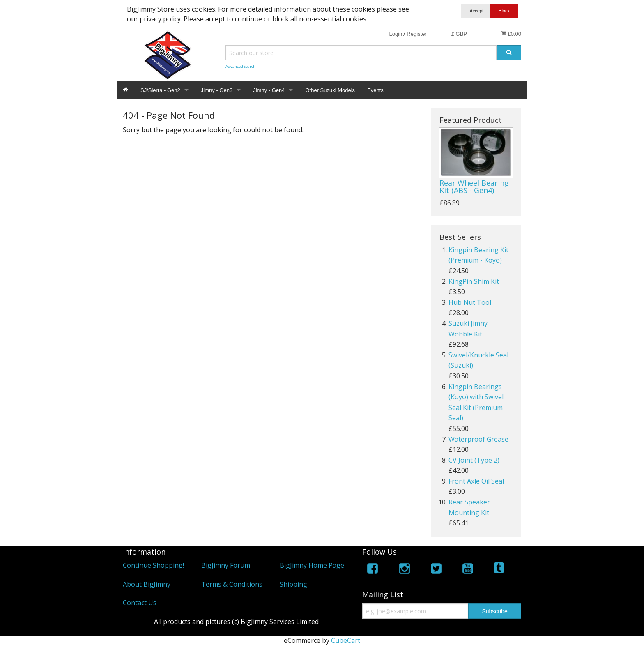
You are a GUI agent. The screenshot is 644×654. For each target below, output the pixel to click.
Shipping (293, 584)
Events (375, 90)
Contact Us (140, 603)
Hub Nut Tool (470, 302)
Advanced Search (240, 66)
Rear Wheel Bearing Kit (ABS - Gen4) (474, 187)
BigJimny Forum (226, 565)
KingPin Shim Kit (474, 281)
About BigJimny (147, 584)
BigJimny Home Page (312, 565)
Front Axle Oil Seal (476, 481)
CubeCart (346, 640)
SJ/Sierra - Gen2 (160, 90)
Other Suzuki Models (330, 90)
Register (416, 34)
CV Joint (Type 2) (474, 460)
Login (396, 34)
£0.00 (511, 34)
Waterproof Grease (478, 439)
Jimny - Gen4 (269, 90)
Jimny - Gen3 (217, 90)
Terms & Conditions (232, 584)
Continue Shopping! (153, 565)
